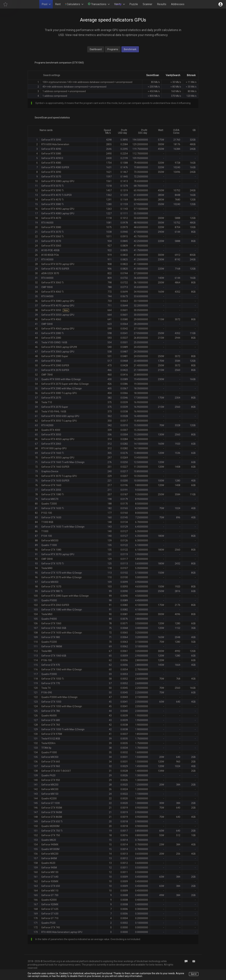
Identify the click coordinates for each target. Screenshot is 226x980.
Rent (58, 4)
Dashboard (96, 49)
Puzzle (134, 4)
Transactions (97, 4)
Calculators (73, 4)
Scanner (147, 4)
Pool (44, 4)
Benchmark (130, 49)
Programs (113, 49)
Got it (194, 974)
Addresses (178, 4)
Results (162, 4)
